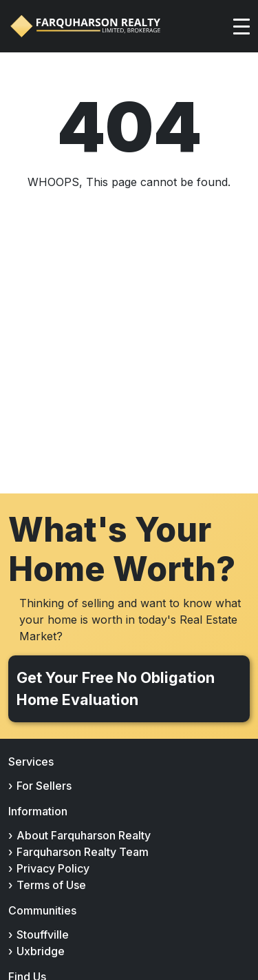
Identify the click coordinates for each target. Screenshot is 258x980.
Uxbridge (41, 951)
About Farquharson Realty (84, 835)
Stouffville (43, 935)
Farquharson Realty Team (83, 852)
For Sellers (44, 786)
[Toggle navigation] (241, 26)
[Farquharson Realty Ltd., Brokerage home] (86, 26)
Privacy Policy (53, 868)
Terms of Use (51, 885)
